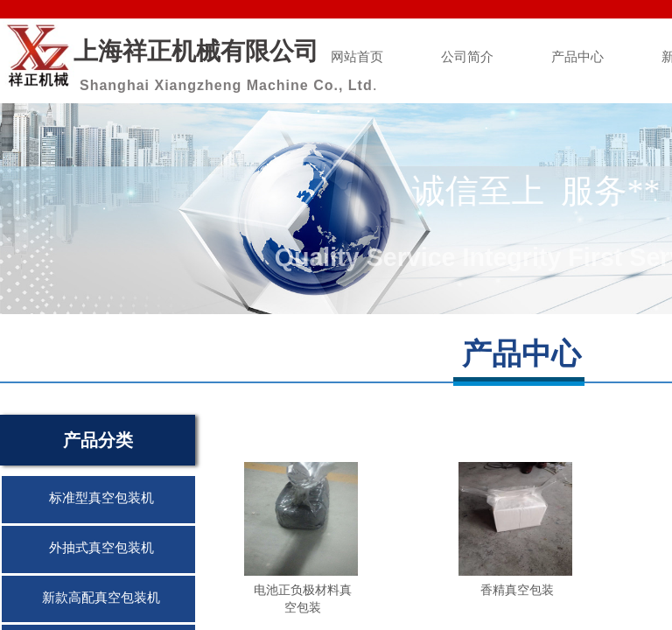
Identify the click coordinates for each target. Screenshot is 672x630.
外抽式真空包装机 (101, 548)
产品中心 (577, 57)
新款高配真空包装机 (101, 598)
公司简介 (467, 57)
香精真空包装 (517, 590)
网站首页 (357, 57)
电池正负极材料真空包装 (303, 598)
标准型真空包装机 (101, 498)
